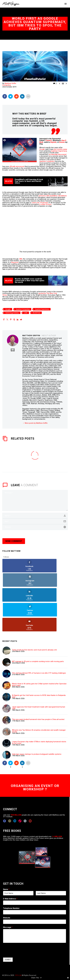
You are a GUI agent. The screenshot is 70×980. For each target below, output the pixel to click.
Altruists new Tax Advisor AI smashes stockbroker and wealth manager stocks (39, 702)
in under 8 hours (45, 204)
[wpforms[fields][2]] (35, 907)
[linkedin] (15, 792)
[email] (35, 521)
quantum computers (47, 161)
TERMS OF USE (43, 964)
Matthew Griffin (10, 83)
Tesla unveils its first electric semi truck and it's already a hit (34, 621)
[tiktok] (20, 792)
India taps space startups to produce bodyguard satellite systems (37, 725)
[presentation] (20, 924)
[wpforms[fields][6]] (35, 883)
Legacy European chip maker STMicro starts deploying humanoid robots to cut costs (39, 713)
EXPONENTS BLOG (29, 964)
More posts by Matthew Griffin (36, 423)
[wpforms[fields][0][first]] (18, 864)
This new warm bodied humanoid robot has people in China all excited (38, 690)
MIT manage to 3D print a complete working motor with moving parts (38, 632)
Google (42, 149)
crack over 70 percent (40, 203)
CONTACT (6, 964)
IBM (21, 259)
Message (8, 898)
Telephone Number (11, 879)
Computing (7, 85)
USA (26, 313)
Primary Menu (66, 4)
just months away (60, 149)
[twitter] (25, 792)
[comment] (35, 500)
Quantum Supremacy (59, 151)
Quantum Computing (23, 309)
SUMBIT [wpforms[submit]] (8, 930)
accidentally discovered (58, 154)
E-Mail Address (10, 869)
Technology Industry (12, 313)
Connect (49, 140)
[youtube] (30, 792)
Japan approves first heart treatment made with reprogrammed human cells (39, 679)
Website (7, 889)
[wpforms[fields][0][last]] (51, 864)
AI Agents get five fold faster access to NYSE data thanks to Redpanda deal (39, 667)
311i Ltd (18, 946)
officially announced (17, 166)
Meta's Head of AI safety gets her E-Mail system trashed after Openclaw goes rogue (39, 655)
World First (36, 313)
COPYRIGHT (16, 964)
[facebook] (5, 792)
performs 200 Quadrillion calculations (53, 196)
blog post (15, 262)
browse (62, 142)
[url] (35, 527)
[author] (35, 516)
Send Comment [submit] (14, 541)
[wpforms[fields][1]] (35, 873)
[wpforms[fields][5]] (35, 892)
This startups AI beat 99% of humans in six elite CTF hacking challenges (39, 644)
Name (6, 860)
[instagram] (10, 792)
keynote (53, 142)
